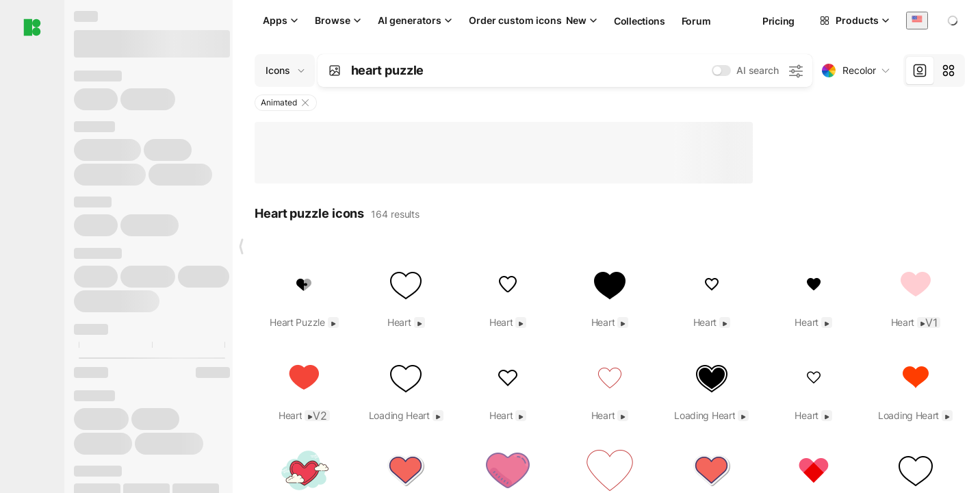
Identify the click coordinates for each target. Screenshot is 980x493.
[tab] (920, 71)
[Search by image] (335, 71)
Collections (640, 21)
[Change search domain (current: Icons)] (285, 71)
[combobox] (917, 20)
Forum (696, 21)
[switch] (721, 71)
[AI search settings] (795, 71)
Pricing (778, 21)
